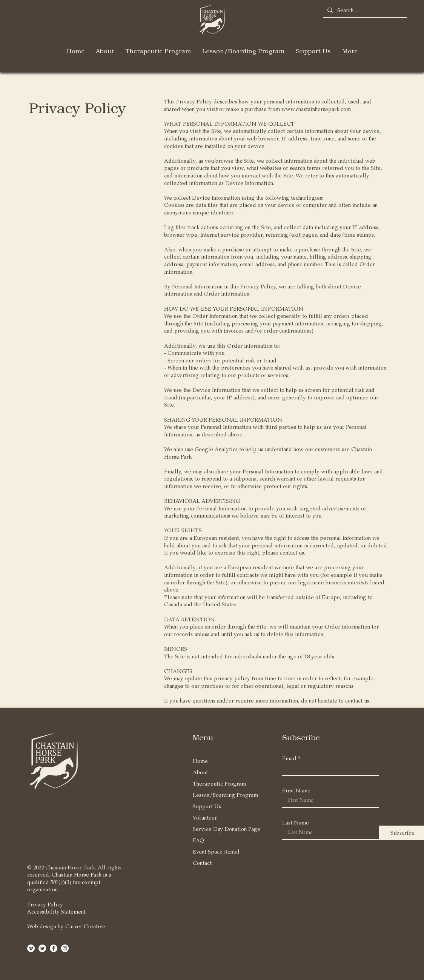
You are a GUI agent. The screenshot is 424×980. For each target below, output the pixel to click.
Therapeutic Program (219, 784)
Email (289, 758)
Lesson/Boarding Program (222, 795)
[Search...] (364, 10)
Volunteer (205, 817)
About (200, 772)
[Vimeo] (31, 948)
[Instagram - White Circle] (65, 948)
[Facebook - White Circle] (54, 948)
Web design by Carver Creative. (67, 926)
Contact (202, 863)
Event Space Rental (216, 851)
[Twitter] (42, 948)
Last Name (296, 823)
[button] (105, 51)
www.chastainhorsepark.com (316, 109)
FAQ (198, 840)
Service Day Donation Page (222, 829)
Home (200, 761)
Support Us (207, 806)
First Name (296, 790)
